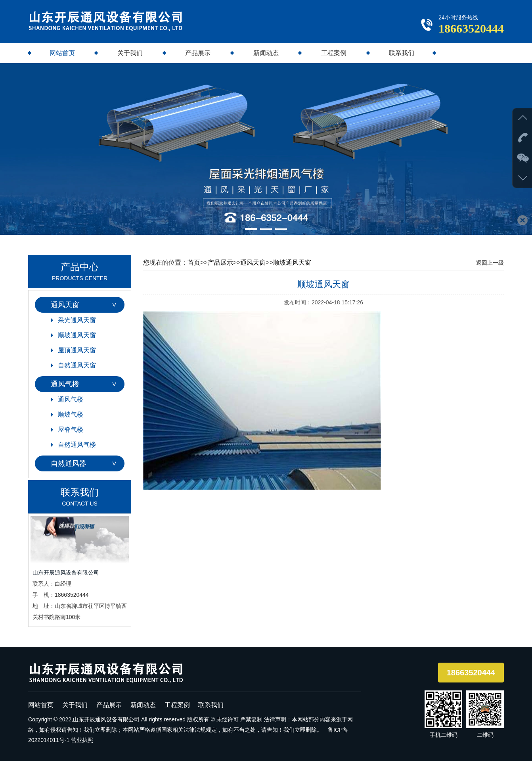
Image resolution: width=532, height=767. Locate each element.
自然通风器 (69, 469)
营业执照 (82, 746)
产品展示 (198, 59)
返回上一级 (490, 269)
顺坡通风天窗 (77, 341)
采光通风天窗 (77, 326)
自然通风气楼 (77, 451)
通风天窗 (65, 311)
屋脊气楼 (71, 435)
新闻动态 (266, 59)
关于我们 (130, 59)
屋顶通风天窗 (77, 356)
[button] (251, 235)
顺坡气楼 (71, 420)
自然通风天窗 (77, 371)
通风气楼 (65, 390)
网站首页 (62, 59)
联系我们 (402, 59)
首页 (194, 268)
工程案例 (334, 59)
